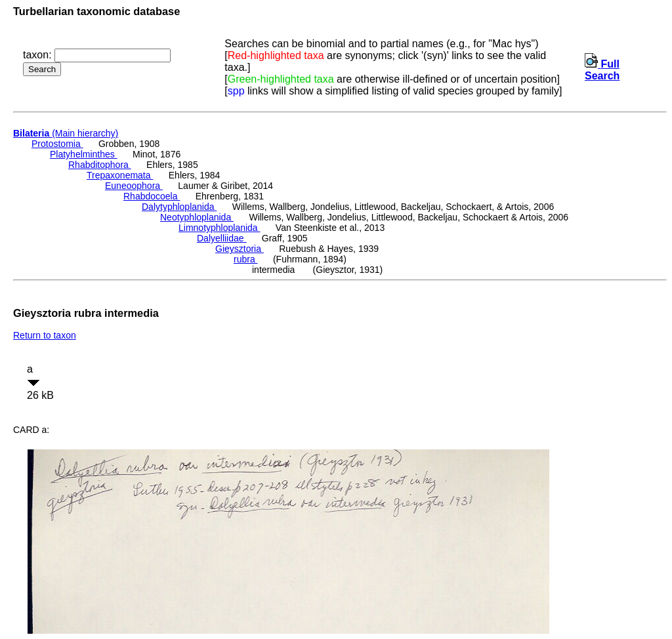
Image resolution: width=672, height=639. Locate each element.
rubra (246, 259)
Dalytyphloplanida (179, 207)
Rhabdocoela (152, 196)
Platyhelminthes (84, 154)
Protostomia (57, 144)
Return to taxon (45, 335)
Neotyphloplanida (197, 217)
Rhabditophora (100, 165)
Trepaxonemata (120, 175)
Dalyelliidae (221, 238)
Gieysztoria (240, 249)
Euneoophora (134, 186)
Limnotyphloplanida (220, 228)
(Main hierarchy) (66, 133)
